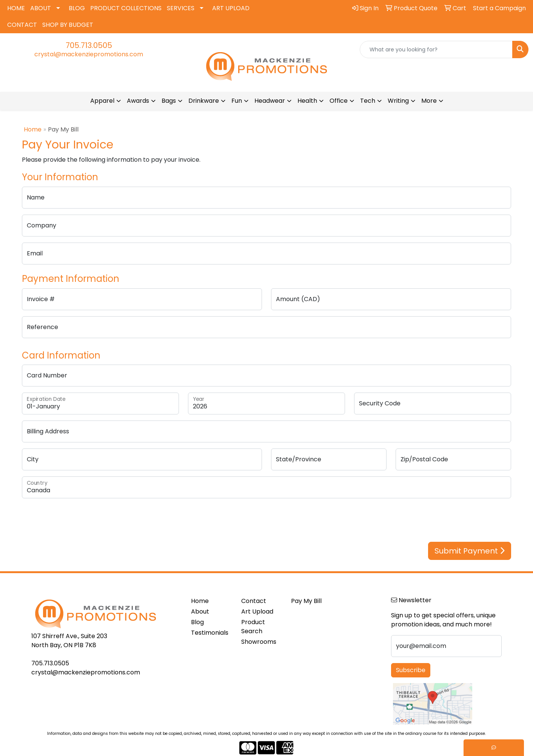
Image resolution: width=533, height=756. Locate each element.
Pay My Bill (306, 601)
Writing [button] (398, 101)
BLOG (77, 8)
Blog (197, 622)
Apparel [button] (102, 101)
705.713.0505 (89, 45)
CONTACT (22, 25)
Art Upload (257, 611)
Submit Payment (470, 551)
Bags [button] (169, 101)
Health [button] (307, 101)
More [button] (429, 101)
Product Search (253, 627)
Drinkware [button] (204, 101)
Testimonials (210, 633)
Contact (254, 601)
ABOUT (41, 8)
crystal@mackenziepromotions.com (89, 54)
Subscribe (411, 670)
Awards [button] (138, 101)
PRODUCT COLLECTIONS (126, 8)
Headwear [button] (270, 101)
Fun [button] (237, 101)
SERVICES (181, 8)
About (200, 611)
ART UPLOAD (231, 8)
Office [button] (339, 101)
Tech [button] (368, 101)
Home (33, 129)
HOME (16, 8)
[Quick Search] (436, 49)
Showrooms (259, 642)
